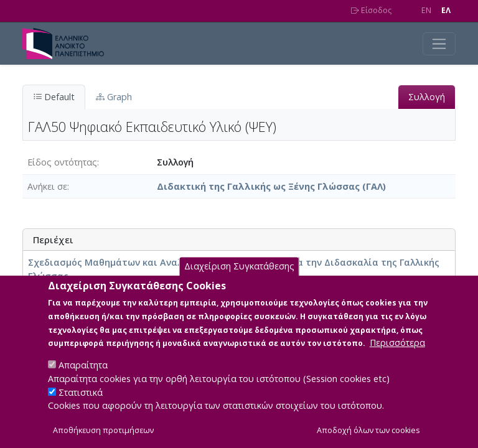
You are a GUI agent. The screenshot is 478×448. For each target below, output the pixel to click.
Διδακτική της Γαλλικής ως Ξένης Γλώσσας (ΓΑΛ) (271, 186)
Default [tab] (54, 97)
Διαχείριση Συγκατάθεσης (239, 280)
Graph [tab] (114, 97)
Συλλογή (427, 97)
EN (426, 10)
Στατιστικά (81, 406)
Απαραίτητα (83, 379)
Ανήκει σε (47, 186)
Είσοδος (371, 10)
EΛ (446, 10)
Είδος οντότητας (62, 162)
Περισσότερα (397, 357)
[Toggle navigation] (439, 44)
